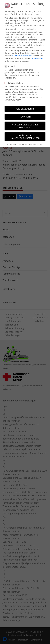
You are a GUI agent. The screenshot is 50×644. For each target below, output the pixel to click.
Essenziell (12, 63)
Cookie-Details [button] (12, 141)
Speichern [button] (25, 113)
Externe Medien (14, 79)
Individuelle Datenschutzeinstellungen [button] (25, 133)
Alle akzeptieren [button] (25, 105)
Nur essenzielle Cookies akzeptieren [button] (25, 122)
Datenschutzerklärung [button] (26, 141)
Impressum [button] (39, 141)
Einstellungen (37, 55)
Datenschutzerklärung (22, 52)
